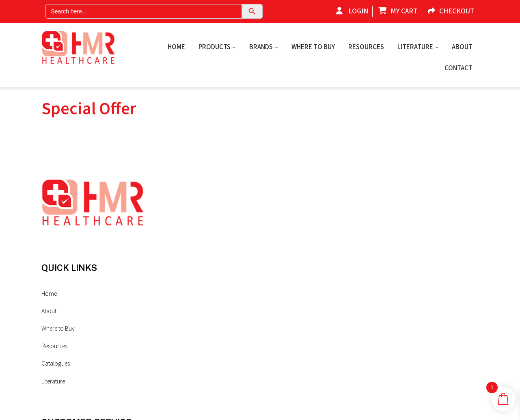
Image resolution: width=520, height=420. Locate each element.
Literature (415, 47)
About (462, 47)
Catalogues (169, 310)
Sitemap (244, 303)
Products (215, 47)
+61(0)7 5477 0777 (394, 281)
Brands (261, 47)
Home (176, 47)
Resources (366, 47)
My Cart (396, 11)
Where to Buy (313, 47)
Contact (459, 68)
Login (350, 11)
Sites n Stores (207, 405)
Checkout (449, 11)
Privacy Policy (251, 266)
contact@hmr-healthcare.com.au (395, 321)
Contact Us (248, 247)
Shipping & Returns (258, 284)
